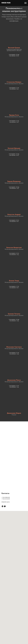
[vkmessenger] (3, 506)
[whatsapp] (5, 506)
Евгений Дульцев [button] (14, 148)
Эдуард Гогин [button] (14, 115)
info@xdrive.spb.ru (6, 502)
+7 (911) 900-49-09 (6, 497)
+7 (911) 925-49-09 (6, 499)
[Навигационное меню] (25, 3)
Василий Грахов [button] (14, 48)
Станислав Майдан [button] (14, 82)
